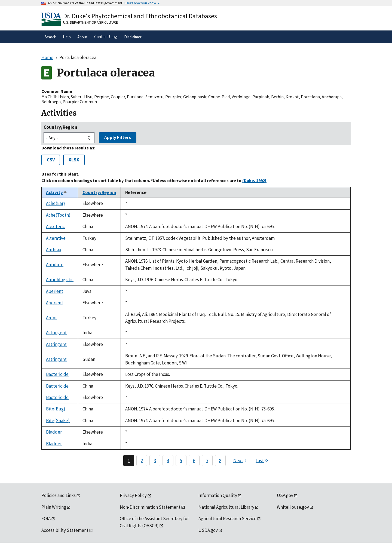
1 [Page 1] (129, 461)
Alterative (56, 238)
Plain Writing (54, 507)
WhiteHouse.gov (293, 507)
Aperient (55, 291)
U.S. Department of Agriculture (91, 22)
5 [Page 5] (181, 461)
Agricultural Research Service (227, 519)
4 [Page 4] (168, 461)
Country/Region (60, 127)
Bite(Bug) (56, 409)
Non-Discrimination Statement (150, 507)
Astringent (56, 333)
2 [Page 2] (142, 461)
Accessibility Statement (65, 530)
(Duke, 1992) (254, 180)
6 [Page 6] (194, 461)
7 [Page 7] (207, 461)
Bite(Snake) (58, 421)
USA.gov (285, 495)
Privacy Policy (133, 495)
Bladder (54, 432)
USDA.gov (208, 530)
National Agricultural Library (226, 507)
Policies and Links (59, 495)
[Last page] (262, 461)
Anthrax (54, 250)
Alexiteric (55, 226)
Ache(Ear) (56, 203)
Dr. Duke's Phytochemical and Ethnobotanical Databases (140, 16)
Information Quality (218, 495)
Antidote (55, 265)
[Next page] (241, 461)
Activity (57, 192)
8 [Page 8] (220, 461)
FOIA (46, 519)
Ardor (51, 318)
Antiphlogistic (60, 280)
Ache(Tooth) (58, 215)
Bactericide (57, 374)
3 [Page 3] (155, 461)
